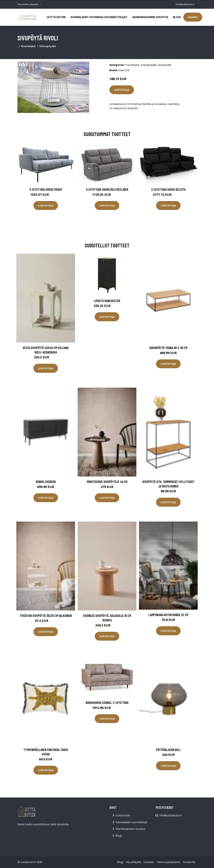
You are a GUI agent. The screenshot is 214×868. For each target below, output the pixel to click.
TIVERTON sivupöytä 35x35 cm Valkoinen (46, 616)
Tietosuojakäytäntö (168, 862)
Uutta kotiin (56, 17)
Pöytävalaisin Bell (168, 750)
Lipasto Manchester (107, 301)
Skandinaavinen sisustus (150, 17)
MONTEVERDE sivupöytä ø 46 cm (107, 482)
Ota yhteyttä (133, 862)
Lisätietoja (122, 90)
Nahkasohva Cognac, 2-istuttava (107, 703)
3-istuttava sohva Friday (46, 189)
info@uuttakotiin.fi (184, 4)
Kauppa (193, 17)
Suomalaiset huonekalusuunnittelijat (99, 17)
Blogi (177, 17)
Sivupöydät (165, 65)
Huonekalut (28, 46)
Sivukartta (189, 862)
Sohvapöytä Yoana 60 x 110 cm (168, 348)
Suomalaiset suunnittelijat (131, 822)
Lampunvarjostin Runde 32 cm (168, 615)
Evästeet (149, 862)
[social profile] (42, 4)
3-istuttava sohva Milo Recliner (107, 189)
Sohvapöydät (48, 46)
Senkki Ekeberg (46, 482)
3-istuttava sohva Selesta (168, 189)
